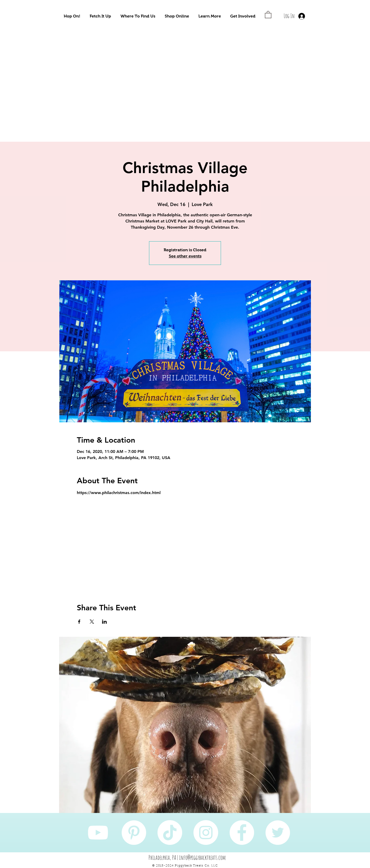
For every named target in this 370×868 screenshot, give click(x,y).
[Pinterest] (134, 833)
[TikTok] (170, 833)
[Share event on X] (92, 622)
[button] (72, 16)
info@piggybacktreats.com (202, 857)
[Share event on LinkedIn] (104, 622)
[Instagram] (206, 833)
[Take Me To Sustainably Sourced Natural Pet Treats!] (83, 82)
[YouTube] (98, 833)
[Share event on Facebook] (79, 622)
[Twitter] (278, 833)
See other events (185, 256)
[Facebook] (242, 833)
